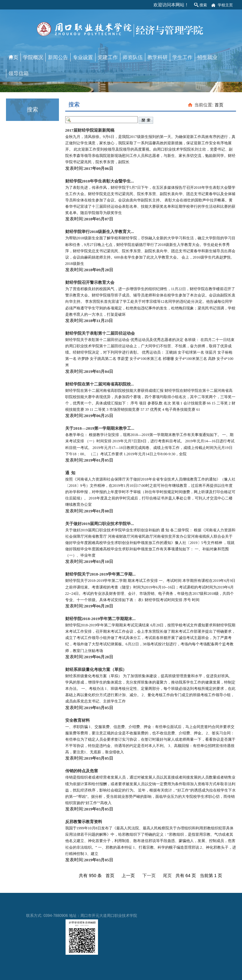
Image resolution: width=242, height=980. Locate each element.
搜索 (203, 5)
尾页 (167, 875)
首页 (13, 57)
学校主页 (225, 5)
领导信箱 (19, 73)
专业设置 (83, 57)
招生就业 (207, 57)
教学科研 (158, 57)
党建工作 (108, 57)
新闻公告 (58, 57)
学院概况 (33, 57)
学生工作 (182, 57)
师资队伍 (133, 57)
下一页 (149, 875)
